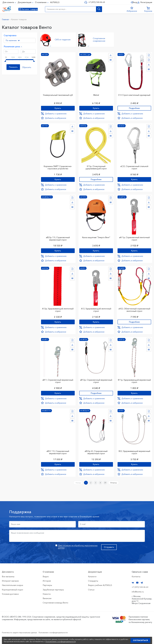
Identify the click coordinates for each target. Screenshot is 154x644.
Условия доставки (10, 598)
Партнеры (47, 589)
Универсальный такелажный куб (58, 94)
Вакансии (47, 602)
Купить (58, 107)
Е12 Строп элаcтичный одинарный (134, 95)
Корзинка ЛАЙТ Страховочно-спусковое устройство (58, 167)
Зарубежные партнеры (53, 594)
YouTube (137, 587)
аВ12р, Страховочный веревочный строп (96, 382)
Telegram (142, 587)
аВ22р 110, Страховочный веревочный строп (58, 239)
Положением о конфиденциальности (61, 641)
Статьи (91, 594)
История (47, 585)
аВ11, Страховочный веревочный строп (58, 382)
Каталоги (92, 581)
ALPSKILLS (55, 2)
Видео (46, 581)
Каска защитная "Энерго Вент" (96, 237)
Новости (47, 598)
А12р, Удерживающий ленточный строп (58, 310)
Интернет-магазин (10, 585)
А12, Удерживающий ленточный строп (96, 310)
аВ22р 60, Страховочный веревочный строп (96, 454)
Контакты (136, 581)
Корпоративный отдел (12, 594)
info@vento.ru (138, 596)
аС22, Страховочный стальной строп (134, 167)
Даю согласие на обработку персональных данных (78, 551)
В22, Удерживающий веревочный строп (134, 454)
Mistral (96, 94)
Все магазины (8, 581)
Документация (25, 2)
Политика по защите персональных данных (22, 637)
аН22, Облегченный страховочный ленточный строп (134, 310)
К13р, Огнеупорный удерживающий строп (96, 167)
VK (133, 587)
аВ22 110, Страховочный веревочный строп (58, 454)
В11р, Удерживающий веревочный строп (134, 382)
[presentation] (27, 553)
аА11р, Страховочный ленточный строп (134, 239)
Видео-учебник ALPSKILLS (100, 589)
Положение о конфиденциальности (60, 637)
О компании (41, 2)
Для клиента (8, 2)
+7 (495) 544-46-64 (96, 2)
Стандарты (93, 585)
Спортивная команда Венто (55, 607)
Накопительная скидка (12, 589)
